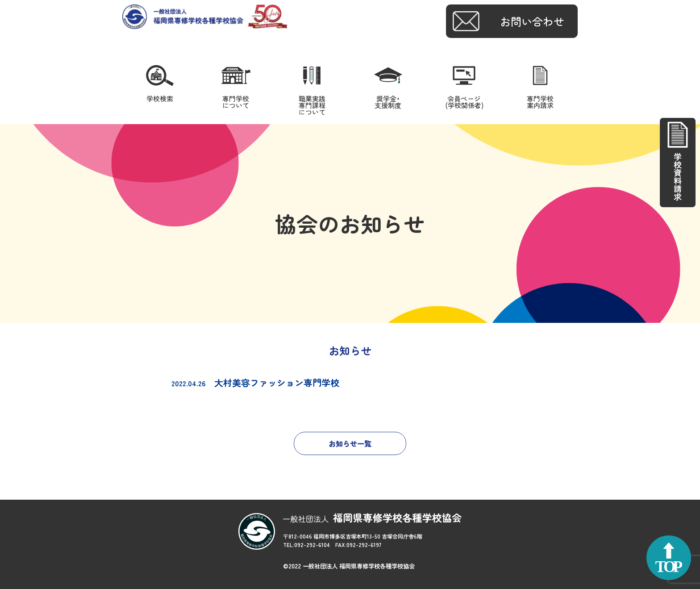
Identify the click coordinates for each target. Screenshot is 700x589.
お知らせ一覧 (350, 443)
